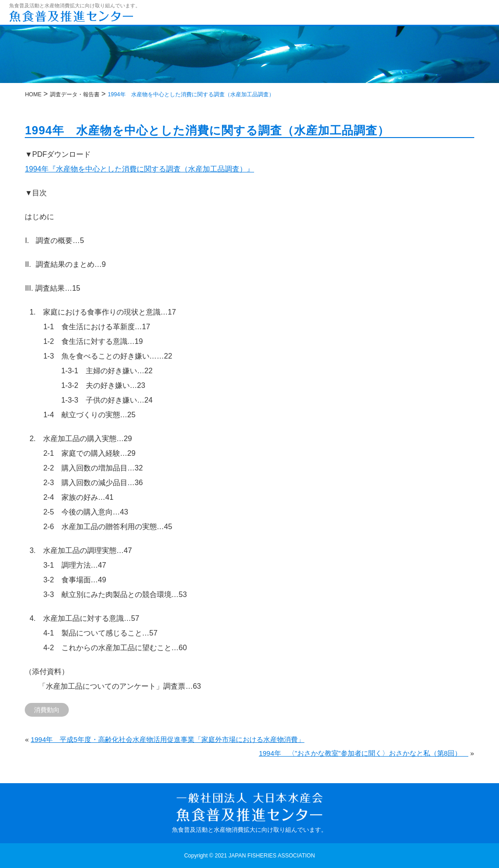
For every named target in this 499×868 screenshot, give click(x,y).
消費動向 (47, 710)
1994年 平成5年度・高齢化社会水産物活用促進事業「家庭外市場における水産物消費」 (168, 739)
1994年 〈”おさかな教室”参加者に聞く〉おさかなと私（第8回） (363, 753)
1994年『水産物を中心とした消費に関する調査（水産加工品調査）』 (139, 169)
